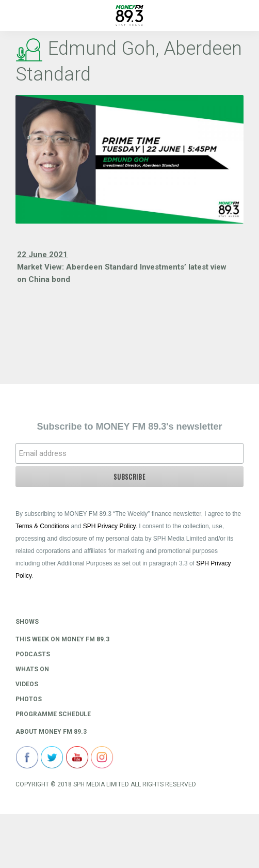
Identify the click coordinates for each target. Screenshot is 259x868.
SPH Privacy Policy (109, 526)
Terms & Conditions (42, 526)
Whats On (32, 669)
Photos (29, 699)
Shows (27, 622)
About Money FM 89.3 (51, 732)
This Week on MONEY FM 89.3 (62, 639)
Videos (27, 684)
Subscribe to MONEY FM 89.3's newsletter (129, 427)
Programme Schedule (53, 714)
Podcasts (33, 654)
